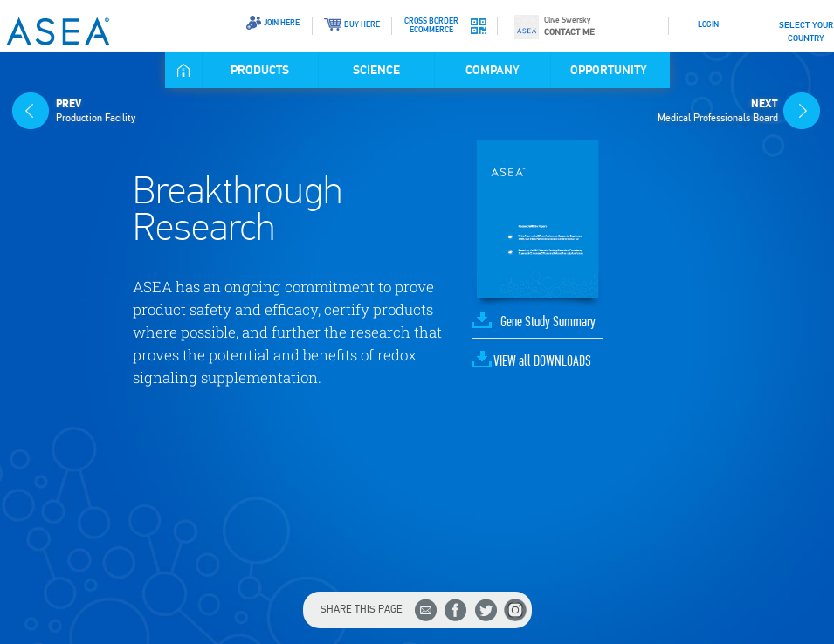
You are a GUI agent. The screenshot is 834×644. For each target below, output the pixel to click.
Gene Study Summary (548, 322)
